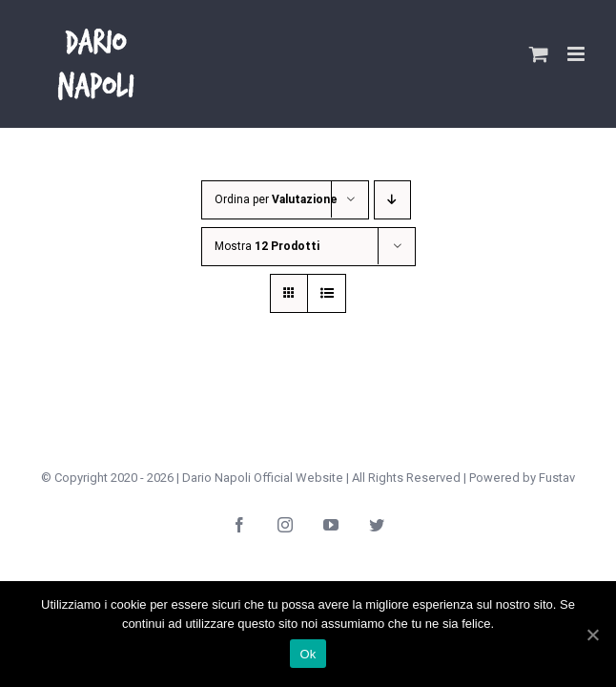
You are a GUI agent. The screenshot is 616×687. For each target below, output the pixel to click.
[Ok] (592, 635)
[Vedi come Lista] (327, 293)
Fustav (557, 478)
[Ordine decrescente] (397, 200)
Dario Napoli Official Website (263, 478)
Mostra (267, 246)
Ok (308, 654)
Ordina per (276, 199)
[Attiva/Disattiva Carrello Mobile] (539, 54)
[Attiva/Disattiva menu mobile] (577, 54)
